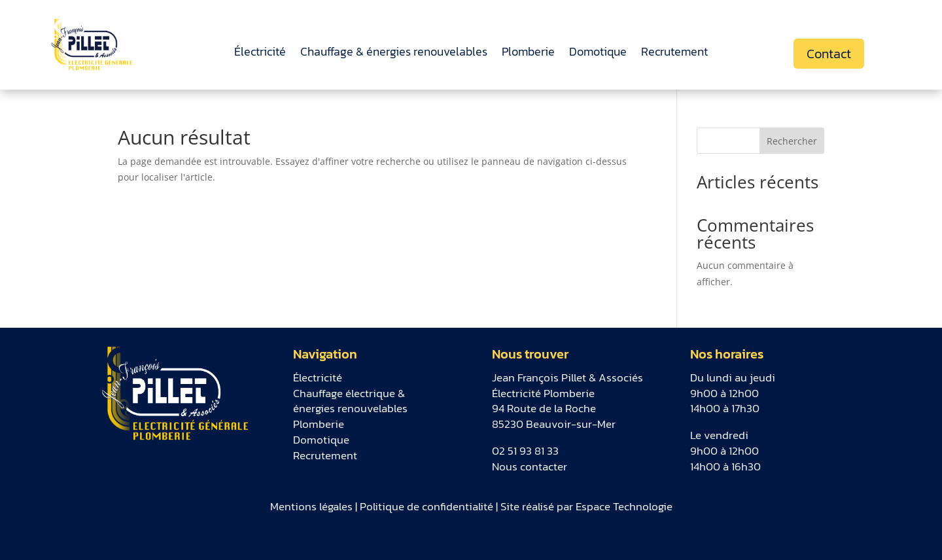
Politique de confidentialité (427, 506)
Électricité (260, 54)
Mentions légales (311, 506)
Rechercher (792, 141)
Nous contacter (530, 466)
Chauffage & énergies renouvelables (394, 54)
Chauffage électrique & (349, 393)
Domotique (598, 54)
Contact (829, 54)
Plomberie (528, 54)
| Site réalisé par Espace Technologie (583, 506)
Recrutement (674, 54)
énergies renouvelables (350, 408)
